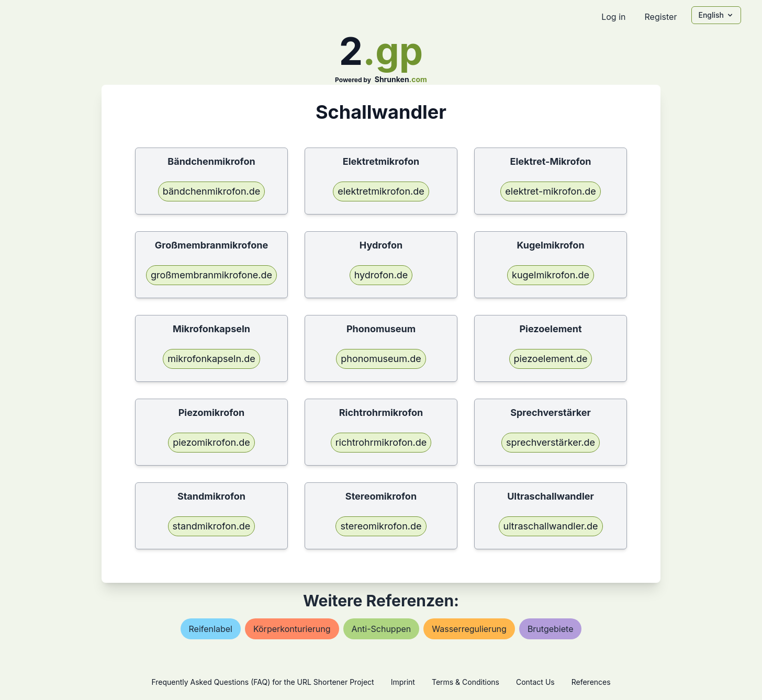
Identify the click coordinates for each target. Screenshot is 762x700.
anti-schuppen (382, 629)
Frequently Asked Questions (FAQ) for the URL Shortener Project (262, 682)
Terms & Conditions (466, 682)
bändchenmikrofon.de (212, 191)
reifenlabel (211, 629)
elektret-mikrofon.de (550, 191)
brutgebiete (551, 629)
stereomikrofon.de (381, 526)
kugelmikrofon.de (551, 275)
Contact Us (535, 682)
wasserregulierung (469, 629)
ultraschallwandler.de (551, 526)
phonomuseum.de (381, 359)
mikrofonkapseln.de (211, 359)
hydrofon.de (381, 275)
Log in (613, 17)
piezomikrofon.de (211, 442)
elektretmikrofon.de (381, 191)
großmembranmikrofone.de (211, 275)
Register (660, 17)
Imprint (403, 682)
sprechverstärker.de (551, 442)
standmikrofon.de (212, 526)
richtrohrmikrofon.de (381, 442)
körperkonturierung (292, 629)
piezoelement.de (551, 359)
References (591, 682)
